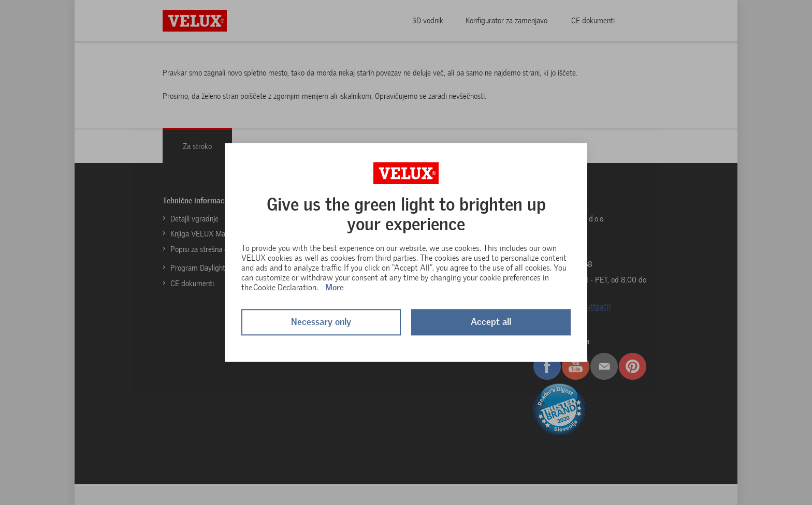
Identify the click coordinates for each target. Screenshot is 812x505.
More (335, 287)
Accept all (491, 322)
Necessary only (321, 322)
